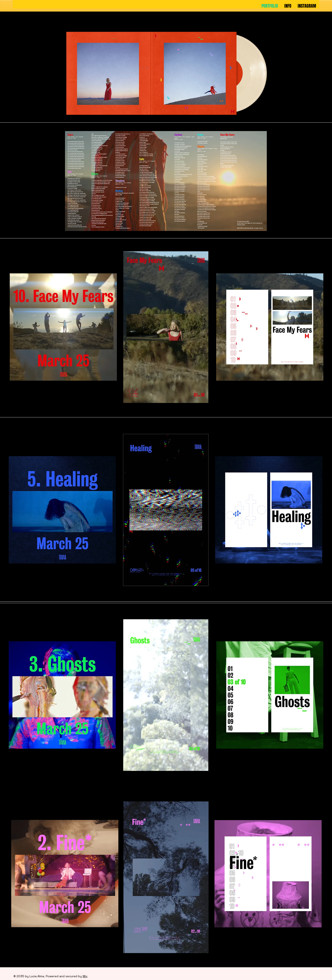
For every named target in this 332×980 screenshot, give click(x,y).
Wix (85, 976)
